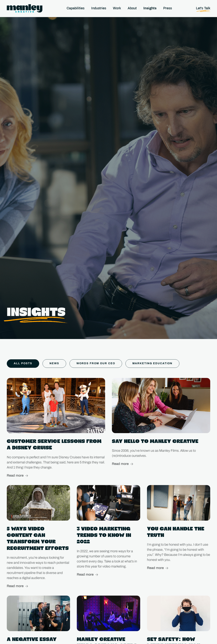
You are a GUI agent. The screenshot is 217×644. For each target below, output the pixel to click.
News (54, 363)
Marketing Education (152, 363)
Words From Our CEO (96, 363)
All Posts (23, 363)
